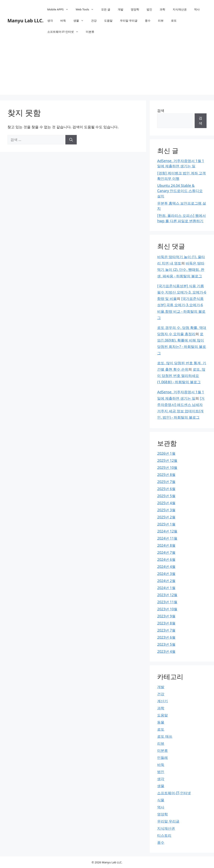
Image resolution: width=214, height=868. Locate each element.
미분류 (90, 32)
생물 (80, 20)
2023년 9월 (166, 616)
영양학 (135, 9)
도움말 (108, 20)
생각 (50, 20)
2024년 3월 (166, 574)
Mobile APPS (60, 9)
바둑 (63, 20)
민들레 (163, 758)
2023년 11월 (167, 602)
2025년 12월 (167, 461)
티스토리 (164, 835)
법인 (149, 9)
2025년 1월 (166, 524)
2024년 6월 (166, 560)
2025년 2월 (166, 517)
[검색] (71, 140)
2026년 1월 (166, 453)
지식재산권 (180, 9)
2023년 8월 (166, 623)
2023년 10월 (167, 609)
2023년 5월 (166, 644)
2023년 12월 (167, 595)
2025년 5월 (166, 496)
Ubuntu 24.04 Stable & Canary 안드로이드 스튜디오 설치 (180, 191)
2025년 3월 (166, 510)
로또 (174, 20)
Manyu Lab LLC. (26, 20)
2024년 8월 (166, 545)
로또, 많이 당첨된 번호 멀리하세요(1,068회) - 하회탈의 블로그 (181, 376)
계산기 (163, 701)
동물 (161, 722)
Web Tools (87, 9)
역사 (197, 9)
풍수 (148, 20)
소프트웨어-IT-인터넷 (65, 32)
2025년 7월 (166, 482)
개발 (121, 9)
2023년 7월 (166, 630)
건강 (94, 20)
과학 (162, 9)
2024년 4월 (166, 567)
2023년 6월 (166, 637)
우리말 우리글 (129, 20)
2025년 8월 (166, 475)
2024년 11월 (167, 538)
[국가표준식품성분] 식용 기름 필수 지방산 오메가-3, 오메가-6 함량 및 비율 (182, 292)
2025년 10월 (167, 468)
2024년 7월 (166, 552)
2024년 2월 (166, 581)
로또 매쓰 (165, 736)
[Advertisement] (107, 69)
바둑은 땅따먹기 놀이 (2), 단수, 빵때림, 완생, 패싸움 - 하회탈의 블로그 (181, 270)
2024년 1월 (166, 588)
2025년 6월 (166, 489)
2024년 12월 (167, 531)
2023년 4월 (166, 652)
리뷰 (161, 20)
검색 (161, 111)
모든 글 (106, 9)
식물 (161, 800)
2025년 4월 (166, 503)
